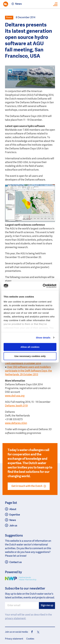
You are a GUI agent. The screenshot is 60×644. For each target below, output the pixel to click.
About (13, 509)
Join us (13, 526)
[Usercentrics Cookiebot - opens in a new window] (43, 286)
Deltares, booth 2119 (16, 406)
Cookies (30, 639)
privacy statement (15, 619)
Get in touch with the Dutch (29, 486)
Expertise (15, 515)
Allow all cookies (30, 347)
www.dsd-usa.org (15, 396)
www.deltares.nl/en (16, 423)
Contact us (16, 562)
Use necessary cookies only (30, 356)
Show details (43, 338)
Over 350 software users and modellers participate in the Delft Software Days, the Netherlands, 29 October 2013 (28, 371)
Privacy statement (14, 639)
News (18, 4)
